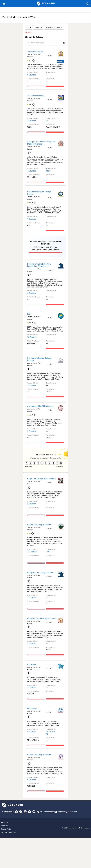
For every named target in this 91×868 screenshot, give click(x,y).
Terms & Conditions (8, 832)
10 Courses (32, 337)
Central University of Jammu (39, 525)
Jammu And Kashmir (54, 27)
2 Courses (32, 385)
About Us (5, 822)
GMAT (53, 732)
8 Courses (32, 780)
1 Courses (32, 219)
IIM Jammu (32, 708)
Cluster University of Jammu (39, 755)
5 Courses (32, 75)
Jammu (38, 27)
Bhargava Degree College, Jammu (42, 618)
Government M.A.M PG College (40, 406)
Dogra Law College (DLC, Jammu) (41, 479)
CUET (48, 552)
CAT (48, 121)
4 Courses (32, 171)
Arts (29, 27)
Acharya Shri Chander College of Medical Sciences (41, 143)
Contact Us (5, 826)
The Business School (36, 96)
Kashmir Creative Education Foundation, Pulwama (39, 265)
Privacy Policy (6, 829)
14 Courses (32, 552)
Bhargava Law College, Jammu (40, 573)
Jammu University (35, 52)
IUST (29, 314)
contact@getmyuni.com (68, 812)
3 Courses (32, 121)
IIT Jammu (32, 664)
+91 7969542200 (47, 812)
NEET (48, 171)
